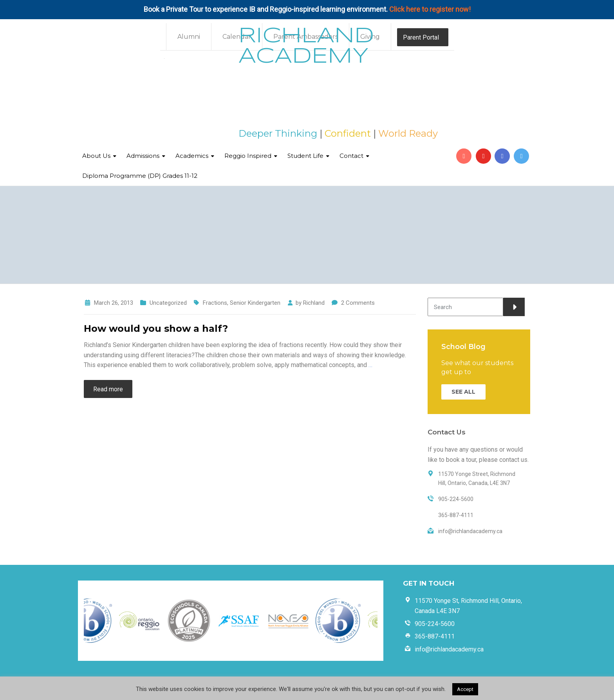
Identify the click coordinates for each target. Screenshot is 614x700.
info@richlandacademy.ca (449, 649)
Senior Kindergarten (255, 303)
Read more (108, 389)
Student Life (305, 156)
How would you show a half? (156, 328)
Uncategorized (168, 303)
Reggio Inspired (248, 156)
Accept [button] (465, 689)
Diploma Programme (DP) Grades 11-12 (140, 176)
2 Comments (358, 303)
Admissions (143, 156)
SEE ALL (463, 392)
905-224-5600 (435, 624)
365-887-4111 (435, 636)
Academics (192, 156)
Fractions (215, 303)
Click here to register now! (430, 9)
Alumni (189, 37)
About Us (96, 156)
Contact (351, 156)
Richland (314, 303)
